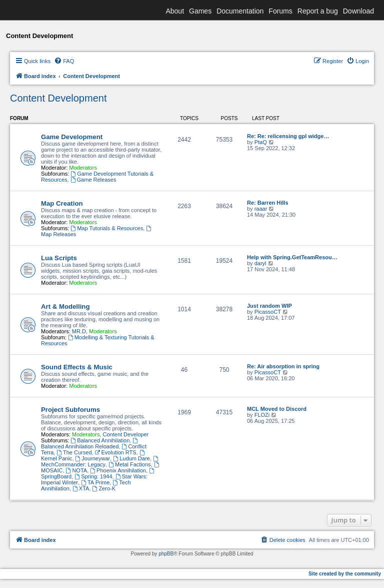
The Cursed (74, 452)
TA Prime (95, 482)
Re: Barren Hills (268, 203)
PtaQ (261, 142)
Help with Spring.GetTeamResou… (292, 257)
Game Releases (93, 180)
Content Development (58, 98)
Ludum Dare (131, 458)
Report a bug (318, 11)
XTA (81, 488)
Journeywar (93, 458)
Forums (280, 11)
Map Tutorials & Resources (107, 228)
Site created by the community (345, 574)
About (175, 11)
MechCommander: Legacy (100, 462)
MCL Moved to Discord (277, 409)
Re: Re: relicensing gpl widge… (288, 136)
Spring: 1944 (93, 476)
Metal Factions (129, 464)
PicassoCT (268, 312)
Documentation (240, 11)
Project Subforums (70, 410)
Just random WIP (269, 306)
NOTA (77, 470)
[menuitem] (64, 61)
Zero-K (104, 488)
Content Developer (126, 434)
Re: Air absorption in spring (283, 366)
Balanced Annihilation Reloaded (90, 444)
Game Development (72, 137)
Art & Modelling (65, 307)
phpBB (166, 554)
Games (200, 11)
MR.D (79, 331)
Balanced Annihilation (100, 440)
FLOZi (262, 415)
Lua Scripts (59, 258)
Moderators (83, 168)
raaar (261, 209)
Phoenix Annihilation (118, 470)
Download (358, 11)
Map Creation (62, 203)
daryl (260, 263)
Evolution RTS (116, 452)
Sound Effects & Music (77, 367)
